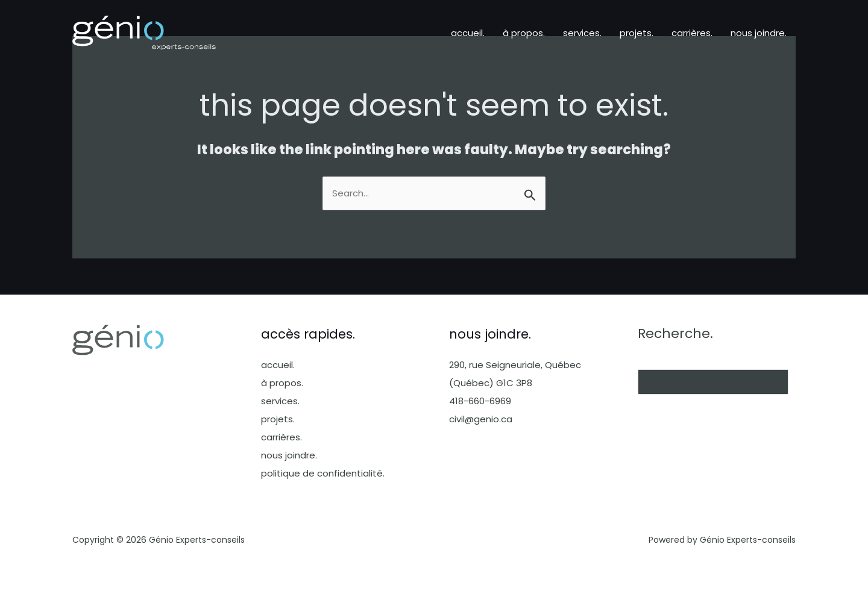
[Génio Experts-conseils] (144, 32)
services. (582, 33)
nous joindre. (759, 33)
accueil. (468, 33)
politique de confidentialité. (323, 473)
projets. (637, 33)
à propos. (524, 33)
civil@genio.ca (481, 419)
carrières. (692, 33)
